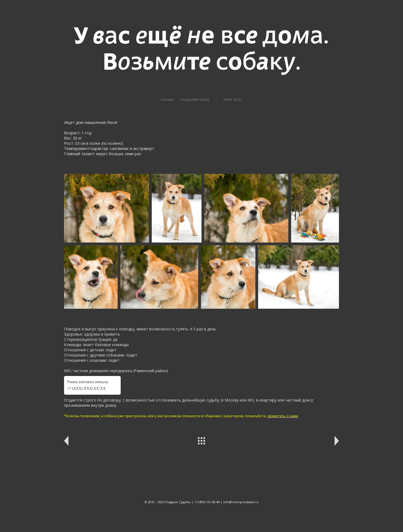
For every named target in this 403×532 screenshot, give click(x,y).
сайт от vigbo (202, 510)
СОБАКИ (167, 100)
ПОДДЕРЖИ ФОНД (195, 100)
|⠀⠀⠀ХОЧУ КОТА (229, 100)
